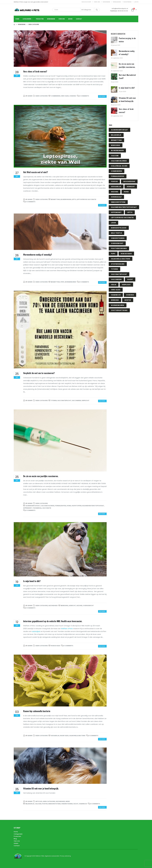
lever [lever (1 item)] (113, 223)
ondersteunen (67, 804)
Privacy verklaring (65, 856)
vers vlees (65, 96)
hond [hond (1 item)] (126, 192)
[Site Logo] (27, 10)
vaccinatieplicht (64, 401)
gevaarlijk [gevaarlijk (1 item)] (116, 187)
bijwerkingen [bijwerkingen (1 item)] (117, 150)
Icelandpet (36, 631)
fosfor (45, 804)
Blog (15, 839)
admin (30, 96)
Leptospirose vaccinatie (86, 199)
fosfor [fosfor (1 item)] (114, 181)
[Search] (97, 10)
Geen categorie (42, 96)
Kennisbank (107, 2)
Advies (70, 19)
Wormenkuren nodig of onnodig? (38, 255)
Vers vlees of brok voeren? (35, 71)
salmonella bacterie (77, 736)
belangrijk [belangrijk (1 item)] (116, 135)
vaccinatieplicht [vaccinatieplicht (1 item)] (119, 274)
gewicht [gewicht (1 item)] (131, 187)
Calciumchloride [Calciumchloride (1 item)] (119, 161)
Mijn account (86, 2)
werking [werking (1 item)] (115, 300)
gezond (79, 606)
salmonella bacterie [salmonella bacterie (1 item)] (121, 259)
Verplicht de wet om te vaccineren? (39, 373)
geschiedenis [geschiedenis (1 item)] (129, 181)
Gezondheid (53, 606)
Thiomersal (37, 508)
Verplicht (85, 401)
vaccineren (76, 401)
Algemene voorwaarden (52, 856)
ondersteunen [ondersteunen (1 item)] (118, 238)
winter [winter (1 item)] (128, 300)
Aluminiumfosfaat (33, 506)
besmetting (55, 199)
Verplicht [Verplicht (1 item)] (126, 285)
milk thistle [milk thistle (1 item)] (116, 233)
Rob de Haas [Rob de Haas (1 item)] (126, 254)
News (68, 801)
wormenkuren (70, 282)
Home (17, 19)
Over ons (97, 2)
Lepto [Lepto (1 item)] (130, 212)
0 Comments (84, 96)
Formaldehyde (60, 506)
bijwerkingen (66, 199)
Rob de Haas (56, 646)
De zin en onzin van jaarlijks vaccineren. (41, 476)
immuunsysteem (54, 804)
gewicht (72, 606)
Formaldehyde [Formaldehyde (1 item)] (118, 176)
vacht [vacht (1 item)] (130, 279)
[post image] (60, 49)
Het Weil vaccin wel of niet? (36, 172)
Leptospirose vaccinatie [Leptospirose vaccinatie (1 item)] (122, 218)
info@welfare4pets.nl (120, 9)
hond (69, 506)
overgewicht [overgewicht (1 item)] (117, 243)
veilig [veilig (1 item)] (114, 285)
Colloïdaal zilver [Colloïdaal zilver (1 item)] (119, 166)
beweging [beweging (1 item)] (116, 145)
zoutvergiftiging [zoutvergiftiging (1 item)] (119, 310)
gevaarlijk (55, 736)
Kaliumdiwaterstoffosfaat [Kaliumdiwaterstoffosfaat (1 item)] (124, 207)
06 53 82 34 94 (123, 11)
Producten (40, 19)
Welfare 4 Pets (67, 629)
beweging (65, 606)
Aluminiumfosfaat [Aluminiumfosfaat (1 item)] (119, 130)
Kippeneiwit (28, 508)
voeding (73, 96)
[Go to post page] (114, 40)
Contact (79, 19)
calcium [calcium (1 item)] (115, 156)
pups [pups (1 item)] (113, 254)
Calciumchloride (47, 506)
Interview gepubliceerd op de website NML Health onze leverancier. (53, 621)
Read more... (102, 96)
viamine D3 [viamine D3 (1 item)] (116, 295)
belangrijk (30, 804)
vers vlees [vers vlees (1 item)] (116, 290)
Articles (39, 801)
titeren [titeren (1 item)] (114, 269)
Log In (136, 2)
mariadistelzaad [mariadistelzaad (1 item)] (119, 228)
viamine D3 (83, 804)
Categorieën (27, 19)
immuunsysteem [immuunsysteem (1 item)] (118, 202)
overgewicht (88, 606)
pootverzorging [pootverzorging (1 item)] (119, 248)
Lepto (74, 199)
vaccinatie (47, 508)
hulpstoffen (77, 506)
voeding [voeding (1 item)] (130, 295)
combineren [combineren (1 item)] (117, 171)
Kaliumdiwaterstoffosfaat (93, 506)
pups (62, 282)
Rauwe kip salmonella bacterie (37, 711)
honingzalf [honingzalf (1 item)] (116, 197)
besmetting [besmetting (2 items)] (116, 140)
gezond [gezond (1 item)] (115, 192)
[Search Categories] (87, 10)
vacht (76, 804)
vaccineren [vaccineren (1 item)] (116, 279)
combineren (56, 96)
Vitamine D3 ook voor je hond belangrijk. (41, 788)
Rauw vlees (64, 736)
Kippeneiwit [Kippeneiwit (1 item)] (116, 212)
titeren (54, 401)
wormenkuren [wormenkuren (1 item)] (118, 305)
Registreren (127, 2)
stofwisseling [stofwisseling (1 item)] (118, 264)
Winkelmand (117, 2)
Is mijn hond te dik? (32, 581)
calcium (38, 804)
